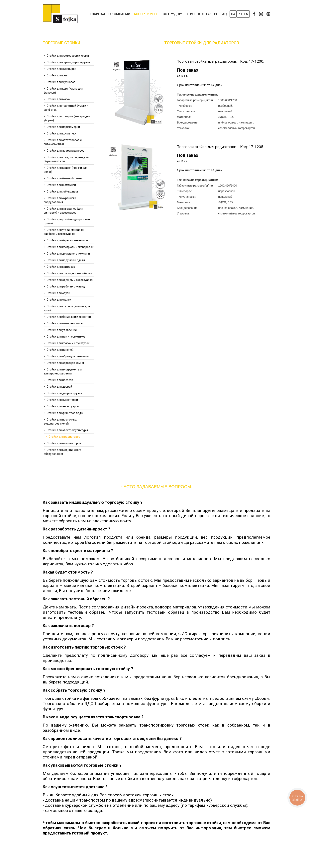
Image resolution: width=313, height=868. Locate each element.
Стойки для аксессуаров (63, 406)
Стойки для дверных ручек (64, 393)
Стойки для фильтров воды (65, 413)
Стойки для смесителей (62, 400)
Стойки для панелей (60, 350)
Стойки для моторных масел (65, 323)
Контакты (208, 14)
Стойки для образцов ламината (68, 356)
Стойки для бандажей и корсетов (69, 317)
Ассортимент (146, 14)
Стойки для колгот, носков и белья (69, 273)
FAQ (224, 14)
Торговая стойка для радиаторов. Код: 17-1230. (221, 61)
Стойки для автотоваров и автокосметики (63, 142)
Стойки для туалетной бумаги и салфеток (66, 108)
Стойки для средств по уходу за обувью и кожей (66, 159)
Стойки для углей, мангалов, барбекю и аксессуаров (64, 232)
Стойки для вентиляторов (64, 443)
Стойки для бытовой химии (65, 178)
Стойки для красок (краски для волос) (66, 170)
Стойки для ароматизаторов (66, 151)
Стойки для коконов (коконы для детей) (67, 308)
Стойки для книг (57, 75)
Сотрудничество (179, 14)
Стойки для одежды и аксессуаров (70, 280)
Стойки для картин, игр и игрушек (69, 62)
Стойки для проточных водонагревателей (60, 422)
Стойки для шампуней (61, 185)
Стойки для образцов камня (65, 363)
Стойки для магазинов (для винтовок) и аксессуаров (63, 211)
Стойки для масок (58, 99)
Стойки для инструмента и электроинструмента (63, 371)
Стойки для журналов (61, 82)
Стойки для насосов (60, 380)
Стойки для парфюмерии (63, 127)
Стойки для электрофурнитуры (67, 430)
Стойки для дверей (59, 387)
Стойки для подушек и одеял (66, 260)
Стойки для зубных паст (62, 192)
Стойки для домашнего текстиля (68, 254)
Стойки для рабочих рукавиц (66, 286)
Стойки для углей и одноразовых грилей (67, 221)
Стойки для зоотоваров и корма (68, 56)
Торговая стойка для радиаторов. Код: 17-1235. (221, 147)
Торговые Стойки (61, 43)
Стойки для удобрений (62, 330)
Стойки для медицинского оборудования (63, 452)
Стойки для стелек (59, 300)
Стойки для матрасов (61, 267)
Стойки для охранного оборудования (60, 200)
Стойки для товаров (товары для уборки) (67, 118)
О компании (119, 14)
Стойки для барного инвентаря (67, 240)
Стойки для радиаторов (64, 437)
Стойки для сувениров (61, 69)
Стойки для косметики (61, 133)
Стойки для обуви (58, 293)
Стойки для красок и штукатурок (68, 343)
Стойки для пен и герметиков (66, 337)
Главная (97, 14)
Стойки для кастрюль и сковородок (70, 247)
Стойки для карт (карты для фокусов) (63, 91)
